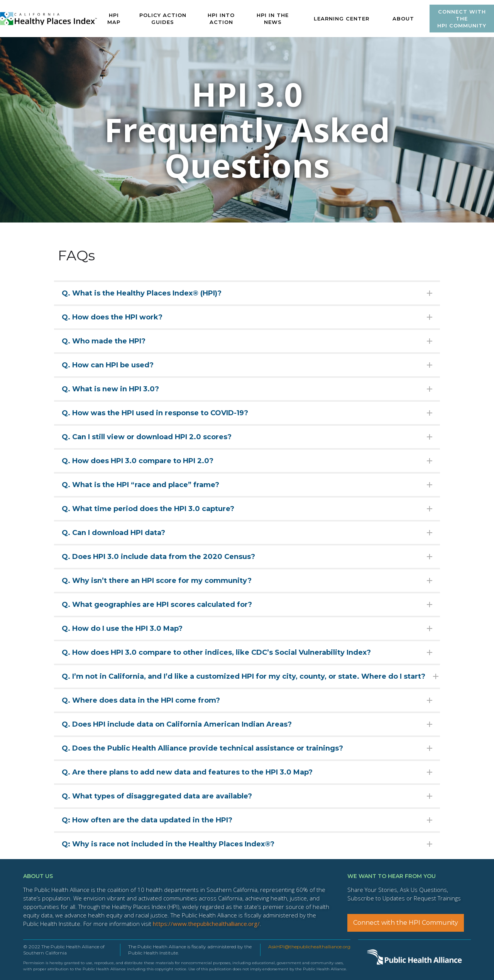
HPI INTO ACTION (221, 19)
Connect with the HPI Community (406, 923)
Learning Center (342, 19)
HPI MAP (114, 19)
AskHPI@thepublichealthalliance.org (309, 947)
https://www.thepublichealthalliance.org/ (206, 924)
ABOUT (403, 19)
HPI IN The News (273, 19)
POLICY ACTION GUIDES (163, 19)
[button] (342, 19)
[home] (49, 19)
